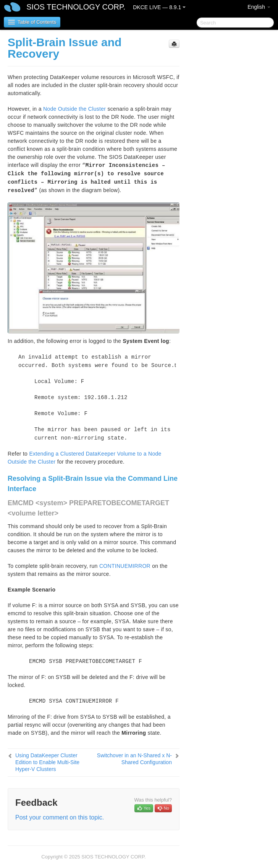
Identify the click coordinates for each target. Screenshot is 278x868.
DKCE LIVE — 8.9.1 (159, 7)
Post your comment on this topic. (60, 817)
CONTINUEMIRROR (125, 566)
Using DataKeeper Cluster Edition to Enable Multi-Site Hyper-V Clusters (47, 762)
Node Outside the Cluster (74, 109)
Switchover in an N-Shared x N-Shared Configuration (134, 759)
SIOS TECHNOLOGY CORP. (76, 7)
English (259, 7)
